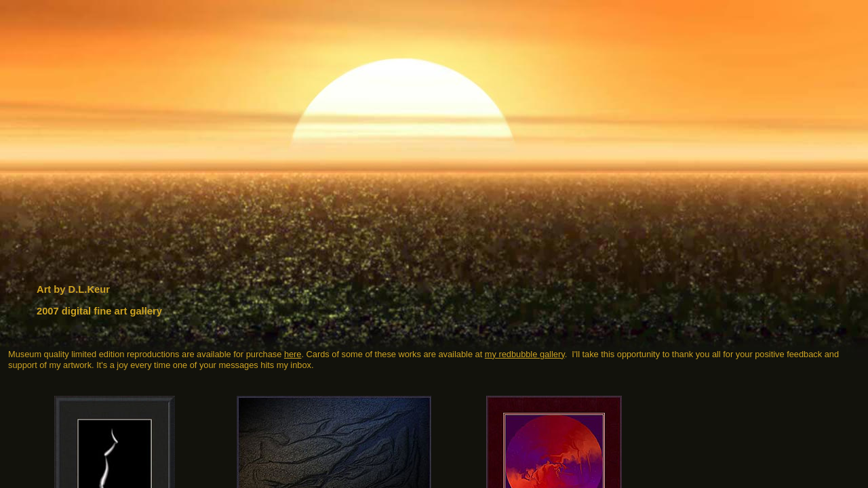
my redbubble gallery (525, 354)
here (293, 354)
